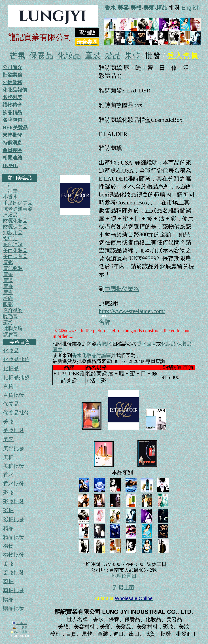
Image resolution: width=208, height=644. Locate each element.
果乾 (133, 56)
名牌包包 (12, 120)
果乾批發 (12, 135)
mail (15, 632)
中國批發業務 (122, 289)
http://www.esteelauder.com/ (132, 311)
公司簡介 (12, 67)
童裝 (93, 56)
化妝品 (69, 56)
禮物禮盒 (12, 105)
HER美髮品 (15, 128)
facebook (22, 623)
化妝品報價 (15, 90)
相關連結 (12, 158)
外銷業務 (12, 82)
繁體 (25, 628)
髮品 (113, 56)
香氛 (17, 56)
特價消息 (12, 143)
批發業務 (12, 75)
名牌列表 (12, 97)
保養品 (41, 56)
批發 (25, 632)
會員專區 (12, 150)
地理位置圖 (124, 576)
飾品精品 (12, 113)
